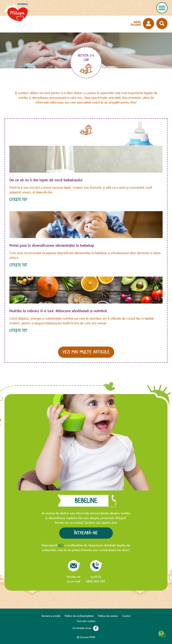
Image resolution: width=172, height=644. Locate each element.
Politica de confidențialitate (79, 616)
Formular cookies (86, 621)
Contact (126, 616)
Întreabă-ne (86, 533)
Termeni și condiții (51, 616)
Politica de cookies (108, 616)
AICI (61, 545)
